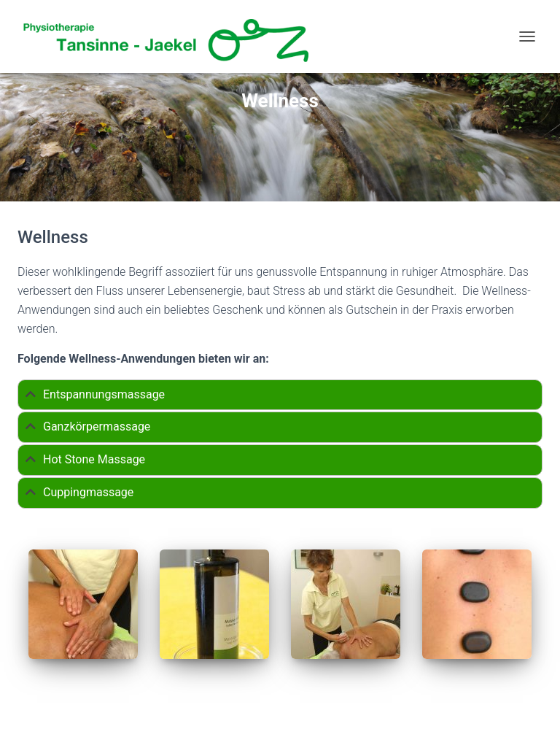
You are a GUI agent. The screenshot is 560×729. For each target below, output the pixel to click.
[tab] (280, 395)
